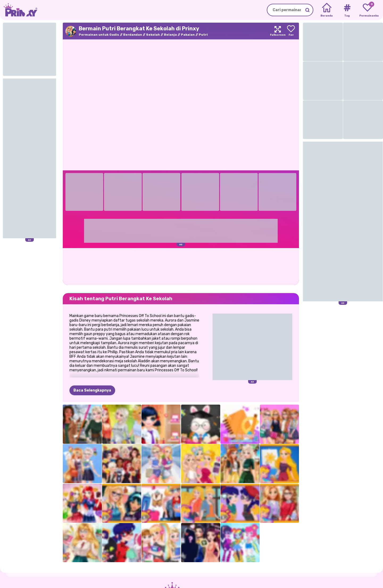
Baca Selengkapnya (92, 390)
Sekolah (153, 35)
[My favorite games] (367, 10)
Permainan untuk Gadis (99, 35)
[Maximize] (278, 31)
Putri (203, 35)
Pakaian (188, 35)
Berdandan (133, 35)
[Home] (327, 10)
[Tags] (347, 10)
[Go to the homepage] (19, 10)
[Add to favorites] (291, 31)
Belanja (170, 35)
